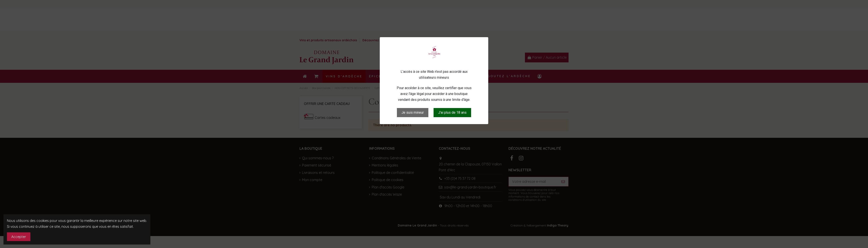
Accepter (19, 237)
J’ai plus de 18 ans (452, 112)
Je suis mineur (413, 112)
